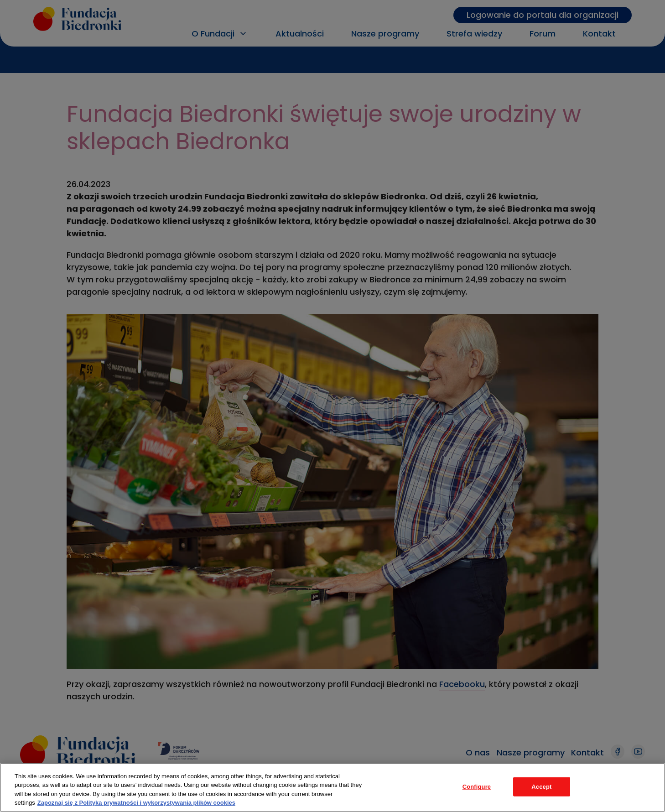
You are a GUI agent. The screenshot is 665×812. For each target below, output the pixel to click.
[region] (332, 787)
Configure (477, 787)
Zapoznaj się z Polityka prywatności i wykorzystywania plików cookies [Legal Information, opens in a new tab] (136, 803)
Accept (541, 787)
